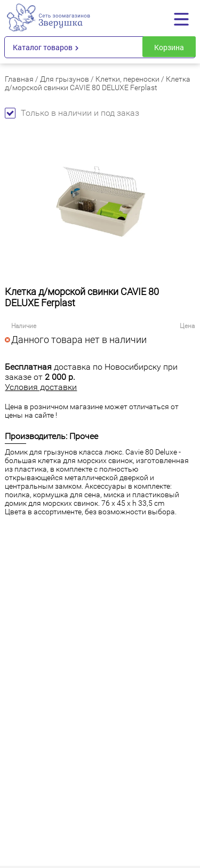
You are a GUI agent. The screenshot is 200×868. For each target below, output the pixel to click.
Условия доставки (41, 387)
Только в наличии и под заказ (72, 113)
